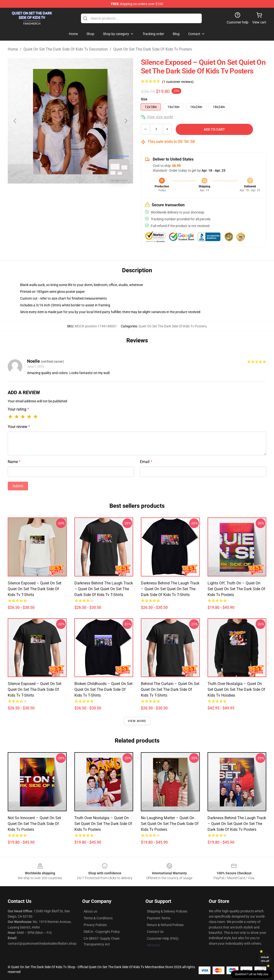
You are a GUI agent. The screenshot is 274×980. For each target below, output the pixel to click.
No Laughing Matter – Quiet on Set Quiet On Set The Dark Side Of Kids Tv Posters (170, 824)
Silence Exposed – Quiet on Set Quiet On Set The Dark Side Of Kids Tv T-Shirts (35, 589)
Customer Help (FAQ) (163, 938)
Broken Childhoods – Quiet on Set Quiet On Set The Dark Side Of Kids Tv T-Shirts (103, 689)
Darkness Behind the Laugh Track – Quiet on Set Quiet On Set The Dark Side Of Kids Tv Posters (237, 824)
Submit (18, 486)
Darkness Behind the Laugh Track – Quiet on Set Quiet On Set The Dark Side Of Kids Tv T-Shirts (104, 589)
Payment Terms (159, 918)
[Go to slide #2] (83, 194)
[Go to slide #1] (58, 194)
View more (137, 721)
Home (13, 49)
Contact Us (155, 932)
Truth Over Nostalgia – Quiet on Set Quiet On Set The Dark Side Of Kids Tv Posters (103, 824)
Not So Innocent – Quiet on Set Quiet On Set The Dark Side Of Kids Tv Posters (34, 824)
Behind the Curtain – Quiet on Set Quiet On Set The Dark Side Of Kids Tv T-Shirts (170, 689)
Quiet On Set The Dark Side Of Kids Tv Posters (153, 49)
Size (144, 99)
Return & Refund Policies (165, 925)
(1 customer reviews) (178, 82)
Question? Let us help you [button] (252, 974)
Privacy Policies (95, 925)
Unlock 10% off (265, 959)
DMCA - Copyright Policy (102, 932)
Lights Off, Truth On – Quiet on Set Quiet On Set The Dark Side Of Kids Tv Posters (236, 589)
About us (90, 911)
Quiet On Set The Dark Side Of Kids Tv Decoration (66, 49)
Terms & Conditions (98, 918)
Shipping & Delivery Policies (167, 911)
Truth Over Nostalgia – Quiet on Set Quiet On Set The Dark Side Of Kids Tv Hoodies (236, 689)
